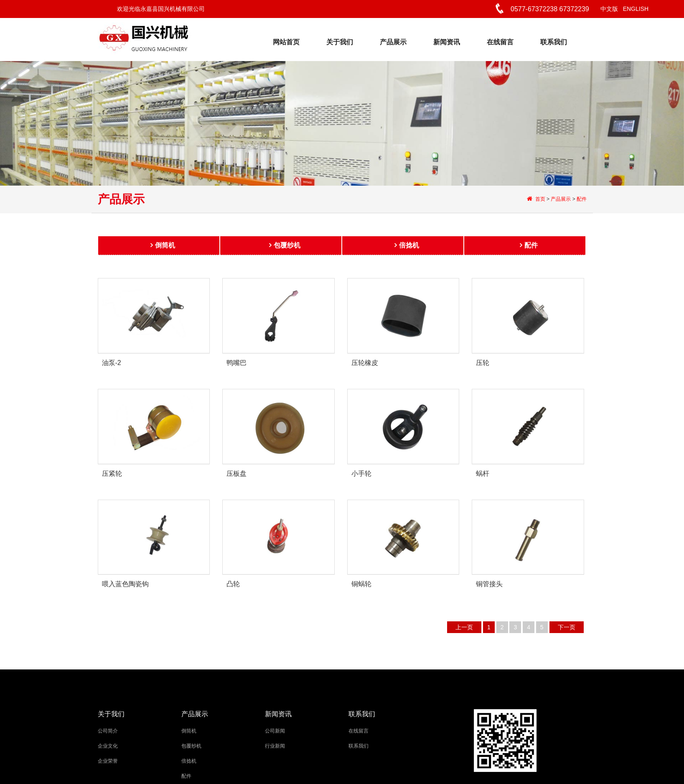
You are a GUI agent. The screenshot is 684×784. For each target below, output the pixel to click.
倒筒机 (165, 248)
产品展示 (393, 42)
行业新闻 (275, 746)
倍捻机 (409, 248)
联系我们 (554, 42)
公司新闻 (275, 731)
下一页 (567, 627)
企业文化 (108, 746)
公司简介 (108, 731)
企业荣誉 (108, 761)
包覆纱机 (287, 248)
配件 (582, 199)
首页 (540, 199)
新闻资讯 (447, 42)
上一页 (464, 627)
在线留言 (500, 42)
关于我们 (340, 42)
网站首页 (286, 42)
